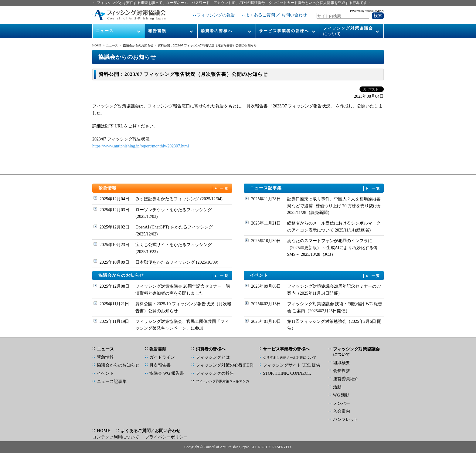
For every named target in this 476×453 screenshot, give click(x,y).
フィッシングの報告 (216, 15)
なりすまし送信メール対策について (290, 357)
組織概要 (342, 363)
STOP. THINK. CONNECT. (287, 373)
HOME (97, 45)
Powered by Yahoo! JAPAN (367, 11)
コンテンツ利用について (116, 437)
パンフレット (346, 419)
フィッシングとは (213, 357)
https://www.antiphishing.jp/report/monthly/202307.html (141, 146)
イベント (315, 276)
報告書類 (157, 31)
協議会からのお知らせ (138, 45)
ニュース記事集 (315, 188)
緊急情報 (164, 188)
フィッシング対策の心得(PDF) (224, 365)
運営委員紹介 (346, 379)
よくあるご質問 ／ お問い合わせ (276, 15)
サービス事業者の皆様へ (284, 31)
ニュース (105, 31)
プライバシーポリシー (166, 437)
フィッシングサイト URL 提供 (291, 365)
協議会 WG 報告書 (167, 373)
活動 (337, 387)
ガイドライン (162, 357)
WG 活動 (341, 395)
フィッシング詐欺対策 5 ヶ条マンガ (223, 381)
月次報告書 (160, 365)
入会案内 (342, 411)
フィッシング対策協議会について (348, 31)
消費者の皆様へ (217, 31)
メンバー (342, 403)
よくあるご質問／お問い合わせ (151, 431)
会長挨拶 (342, 371)
